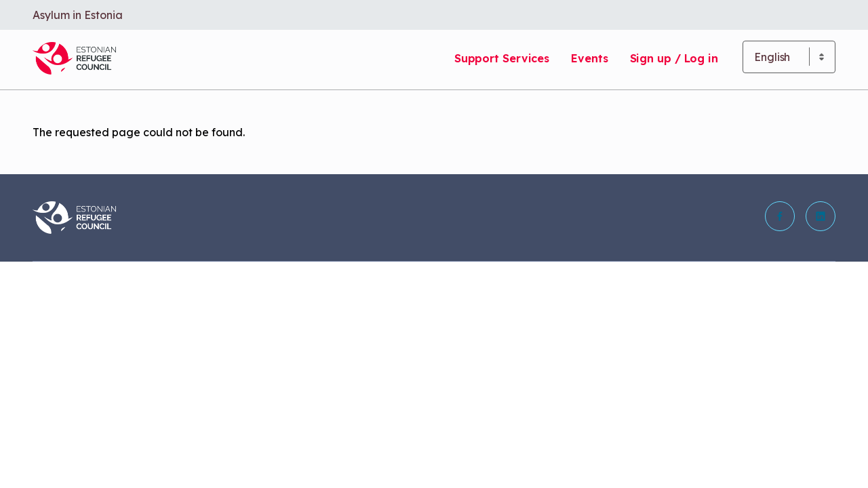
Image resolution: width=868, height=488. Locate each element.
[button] (780, 216)
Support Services (502, 58)
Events (589, 58)
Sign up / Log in (674, 58)
